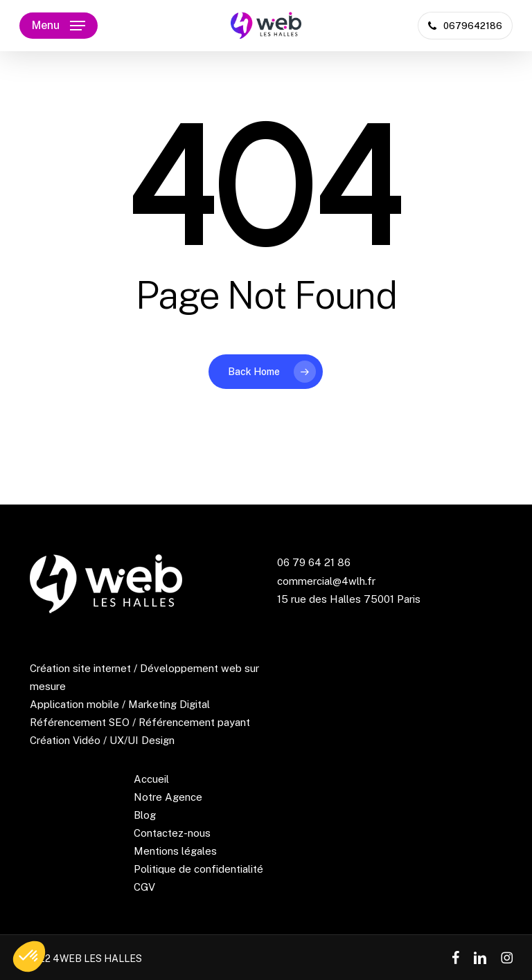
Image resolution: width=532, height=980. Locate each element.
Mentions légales (175, 851)
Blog (145, 815)
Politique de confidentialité (198, 869)
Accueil (151, 779)
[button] (59, 26)
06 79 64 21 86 (314, 562)
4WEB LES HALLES (97, 959)
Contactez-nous (172, 833)
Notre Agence (168, 797)
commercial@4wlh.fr (326, 581)
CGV (144, 887)
